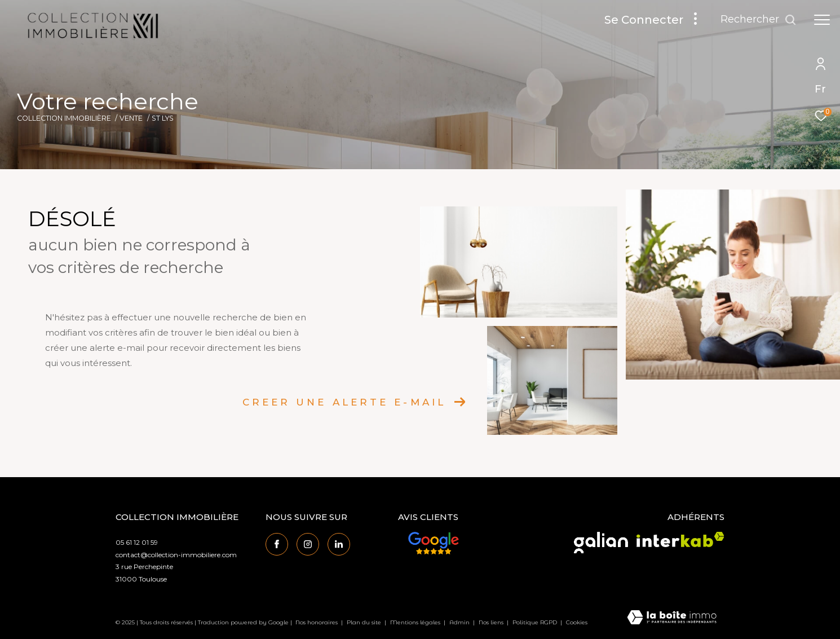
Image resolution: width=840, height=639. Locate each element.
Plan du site (365, 622)
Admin (460, 622)
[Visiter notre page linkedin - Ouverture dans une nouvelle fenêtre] (339, 544)
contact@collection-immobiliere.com (176, 555)
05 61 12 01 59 (137, 542)
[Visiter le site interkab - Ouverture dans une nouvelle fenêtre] (680, 539)
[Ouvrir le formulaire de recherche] (759, 20)
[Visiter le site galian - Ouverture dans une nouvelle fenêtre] (601, 543)
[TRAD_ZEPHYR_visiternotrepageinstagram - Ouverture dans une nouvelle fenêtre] (308, 544)
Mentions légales (416, 622)
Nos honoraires (317, 622)
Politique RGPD (535, 622)
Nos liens (492, 622)
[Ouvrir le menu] (822, 20)
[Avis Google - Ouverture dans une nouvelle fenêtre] (434, 543)
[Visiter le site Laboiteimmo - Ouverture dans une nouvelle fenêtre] (672, 618)
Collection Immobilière (64, 118)
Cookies (577, 623)
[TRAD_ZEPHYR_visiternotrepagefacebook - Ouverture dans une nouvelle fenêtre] (277, 544)
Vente (131, 118)
